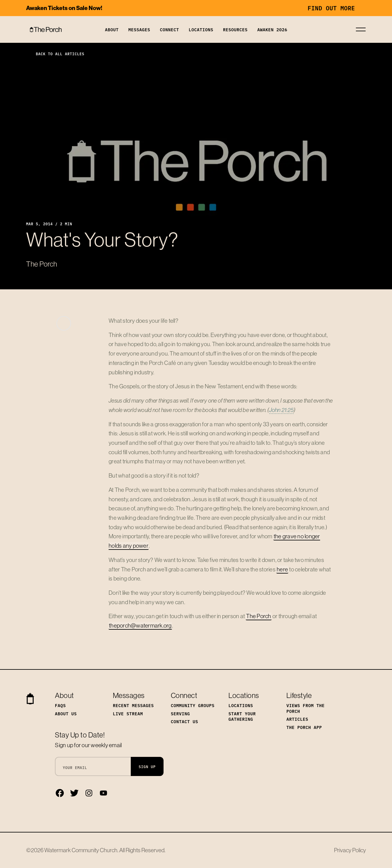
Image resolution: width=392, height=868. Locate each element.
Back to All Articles (55, 54)
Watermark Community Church (81, 850)
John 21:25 (282, 410)
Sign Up (147, 766)
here (282, 569)
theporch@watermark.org (140, 625)
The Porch (259, 616)
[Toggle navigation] (361, 29)
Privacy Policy (350, 850)
